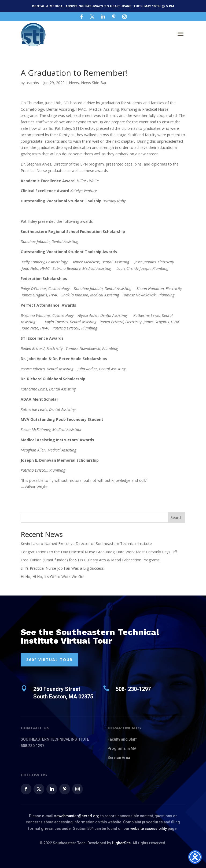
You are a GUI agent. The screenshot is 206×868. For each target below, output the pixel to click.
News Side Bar (94, 83)
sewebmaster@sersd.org (77, 816)
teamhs (32, 83)
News (74, 83)
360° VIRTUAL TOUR (49, 660)
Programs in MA (122, 748)
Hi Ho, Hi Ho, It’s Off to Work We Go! (52, 577)
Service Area (119, 758)
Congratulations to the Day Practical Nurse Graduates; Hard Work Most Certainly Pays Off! (99, 552)
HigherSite (121, 843)
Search (176, 517)
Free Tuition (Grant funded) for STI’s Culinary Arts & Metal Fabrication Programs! (91, 560)
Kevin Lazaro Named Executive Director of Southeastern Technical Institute (86, 544)
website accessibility (149, 828)
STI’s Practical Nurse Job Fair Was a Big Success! (63, 568)
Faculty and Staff (122, 739)
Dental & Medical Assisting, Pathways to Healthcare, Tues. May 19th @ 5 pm (103, 6)
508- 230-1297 (133, 689)
